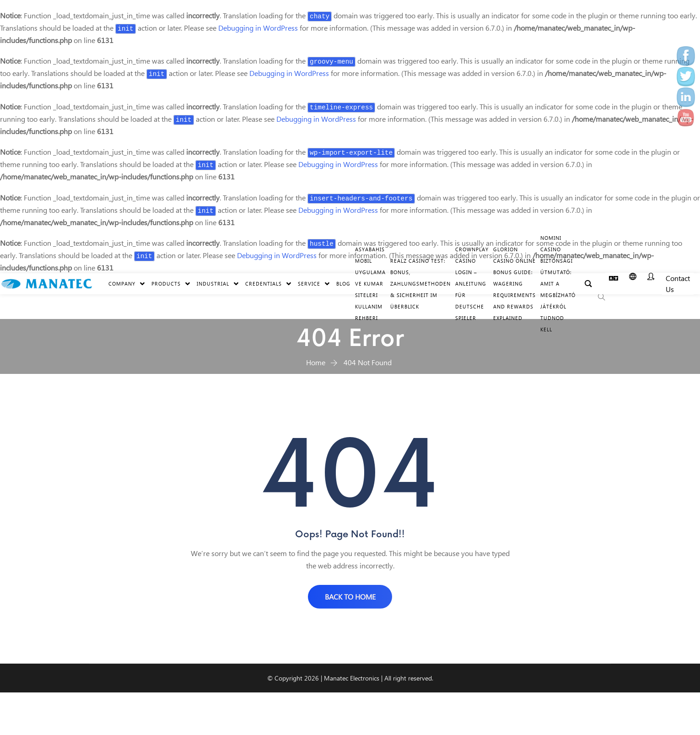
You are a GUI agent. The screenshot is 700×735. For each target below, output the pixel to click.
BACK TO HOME (350, 597)
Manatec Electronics (352, 678)
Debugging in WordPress (258, 28)
